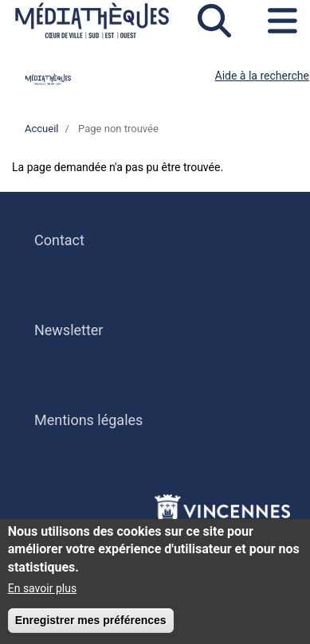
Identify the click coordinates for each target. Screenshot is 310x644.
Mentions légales (88, 420)
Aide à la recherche (263, 76)
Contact (59, 240)
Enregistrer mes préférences (91, 624)
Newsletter (69, 330)
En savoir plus (42, 592)
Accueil (41, 129)
